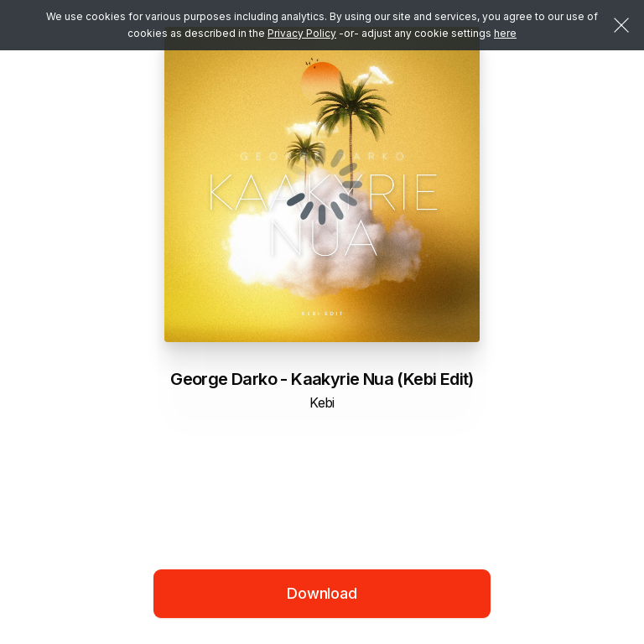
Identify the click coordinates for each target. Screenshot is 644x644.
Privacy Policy (302, 33)
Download (322, 593)
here (505, 33)
